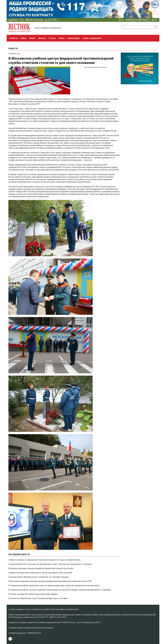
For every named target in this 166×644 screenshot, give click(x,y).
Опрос (62, 38)
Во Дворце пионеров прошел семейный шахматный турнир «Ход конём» (41, 568)
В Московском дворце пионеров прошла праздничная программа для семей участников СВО (50, 581)
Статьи (52, 38)
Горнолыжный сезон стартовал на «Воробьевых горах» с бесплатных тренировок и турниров (50, 564)
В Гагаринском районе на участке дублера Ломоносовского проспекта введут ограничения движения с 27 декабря (59, 590)
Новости (13, 38)
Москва (42, 38)
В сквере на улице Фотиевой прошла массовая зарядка (33, 594)
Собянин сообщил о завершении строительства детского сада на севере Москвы (44, 560)
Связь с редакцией (92, 38)
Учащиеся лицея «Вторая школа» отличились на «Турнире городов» (39, 577)
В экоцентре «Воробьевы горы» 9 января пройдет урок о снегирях (38, 598)
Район (23, 38)
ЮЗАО (32, 38)
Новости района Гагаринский (47, 28)
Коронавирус (74, 38)
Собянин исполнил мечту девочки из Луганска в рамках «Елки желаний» (40, 573)
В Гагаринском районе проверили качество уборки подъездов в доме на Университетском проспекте (54, 585)
